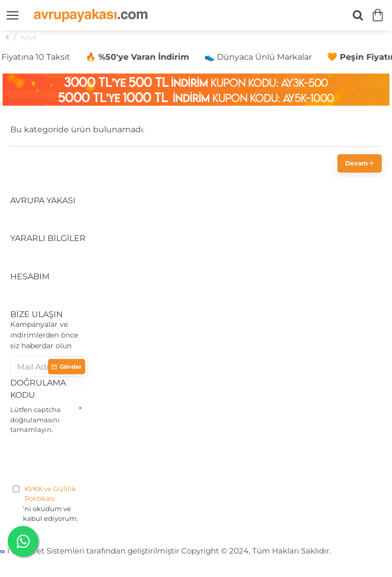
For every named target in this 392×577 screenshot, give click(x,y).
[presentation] (88, 458)
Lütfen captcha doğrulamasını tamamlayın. (35, 419)
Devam (357, 163)
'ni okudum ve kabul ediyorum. (49, 503)
